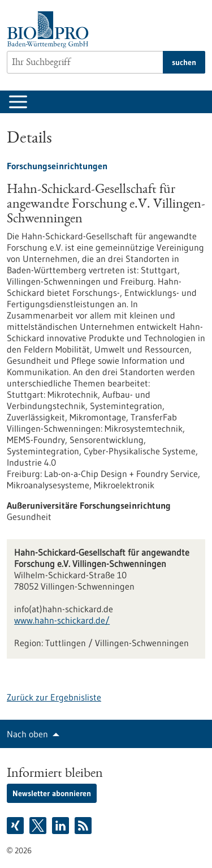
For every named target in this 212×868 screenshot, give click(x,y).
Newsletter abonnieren (52, 793)
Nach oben (27, 734)
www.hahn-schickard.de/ (62, 620)
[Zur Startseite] (51, 30)
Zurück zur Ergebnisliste (54, 697)
